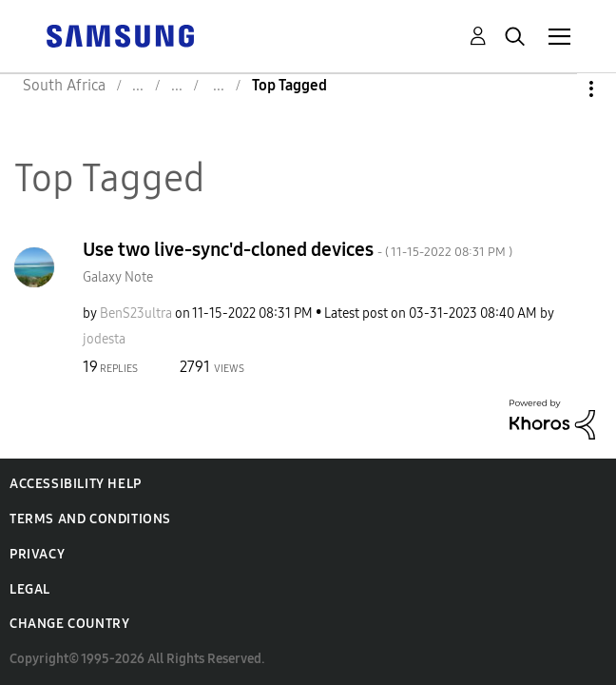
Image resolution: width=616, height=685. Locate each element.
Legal (30, 589)
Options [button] (559, 89)
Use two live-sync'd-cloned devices (298, 249)
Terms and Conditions (90, 519)
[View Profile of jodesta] (104, 339)
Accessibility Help (76, 484)
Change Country (69, 624)
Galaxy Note (118, 277)
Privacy (37, 554)
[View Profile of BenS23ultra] (136, 313)
